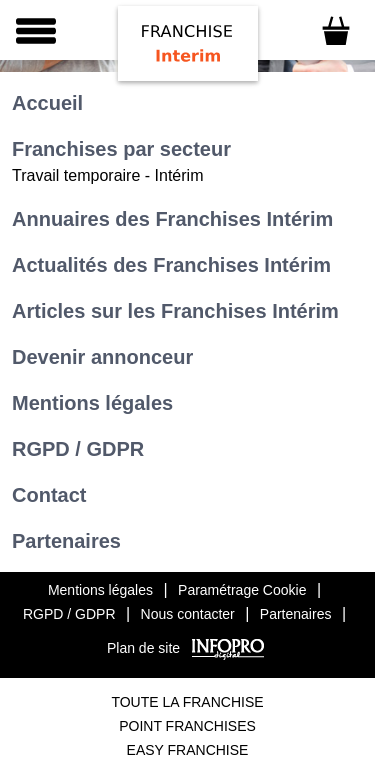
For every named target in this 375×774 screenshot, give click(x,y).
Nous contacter (188, 614)
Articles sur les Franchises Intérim (175, 311)
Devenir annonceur (102, 357)
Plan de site (143, 648)
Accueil (47, 103)
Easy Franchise (188, 750)
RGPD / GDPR (78, 449)
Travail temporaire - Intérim (107, 175)
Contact (49, 495)
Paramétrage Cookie (242, 590)
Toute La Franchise (187, 702)
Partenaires (66, 541)
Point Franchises (187, 726)
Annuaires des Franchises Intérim (172, 219)
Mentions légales (92, 403)
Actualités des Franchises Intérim (171, 265)
